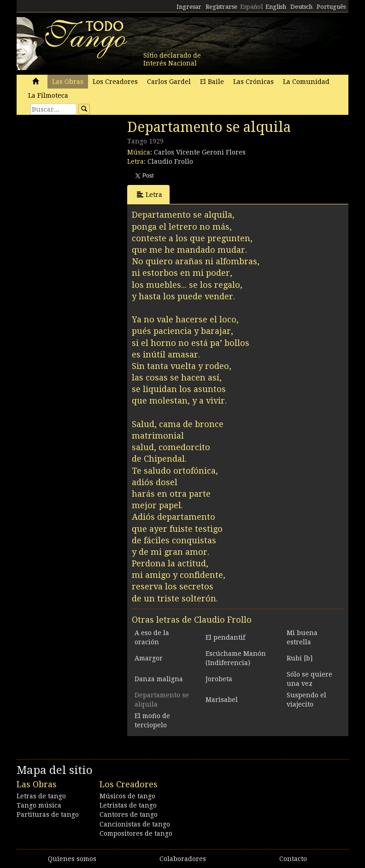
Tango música (39, 805)
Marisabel (222, 700)
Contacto (293, 859)
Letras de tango (41, 796)
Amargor (149, 658)
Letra (150, 194)
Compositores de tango (136, 833)
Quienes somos (72, 859)
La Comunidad (306, 82)
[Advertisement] (86, 182)
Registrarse (221, 7)
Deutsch (301, 7)
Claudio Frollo (170, 161)
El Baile (212, 82)
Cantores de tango (129, 814)
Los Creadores (115, 82)
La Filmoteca (48, 95)
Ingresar (189, 7)
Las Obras (68, 82)
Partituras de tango (48, 814)
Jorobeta (219, 679)
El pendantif (225, 637)
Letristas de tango (128, 805)
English (276, 7)
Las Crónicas (253, 82)
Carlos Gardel (169, 82)
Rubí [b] (300, 658)
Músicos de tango (127, 796)
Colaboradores (183, 859)
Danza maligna (159, 679)
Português (331, 7)
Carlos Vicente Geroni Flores (200, 152)
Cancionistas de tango (135, 824)
